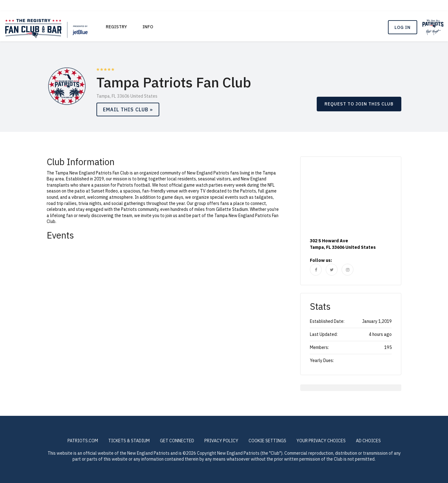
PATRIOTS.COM (83, 441)
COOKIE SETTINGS (267, 441)
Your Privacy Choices (321, 441)
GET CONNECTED (177, 441)
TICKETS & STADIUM (129, 441)
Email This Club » (128, 109)
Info (148, 27)
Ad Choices (368, 441)
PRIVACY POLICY (221, 441)
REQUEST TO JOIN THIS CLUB (359, 104)
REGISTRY (116, 27)
